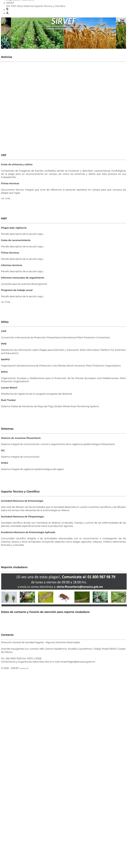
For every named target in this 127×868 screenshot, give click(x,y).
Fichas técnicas (10, 183)
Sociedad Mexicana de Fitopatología (22, 517)
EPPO (4, 372)
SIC (3, 451)
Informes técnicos (12, 265)
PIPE (4, 344)
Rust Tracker (8, 400)
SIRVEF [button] (10, 3)
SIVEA (5, 463)
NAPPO (5, 360)
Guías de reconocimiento (16, 240)
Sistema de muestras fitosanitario (21, 438)
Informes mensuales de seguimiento (23, 278)
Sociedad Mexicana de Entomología (22, 501)
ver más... (6, 198)
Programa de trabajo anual (17, 290)
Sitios (20, 6)
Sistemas (29, 6)
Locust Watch (9, 388)
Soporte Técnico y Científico (50, 6)
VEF (8, 6)
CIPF (4, 331)
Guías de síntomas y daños (17, 165)
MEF (14, 6)
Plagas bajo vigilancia (14, 228)
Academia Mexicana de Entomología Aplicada (28, 532)
